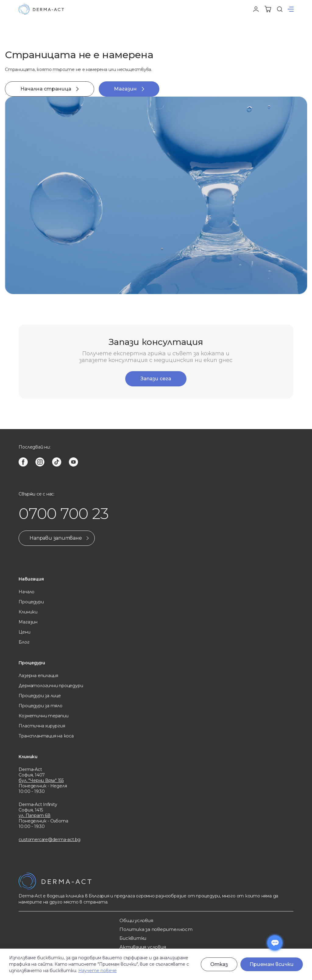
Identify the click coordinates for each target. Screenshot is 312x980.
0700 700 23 (64, 514)
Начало (27, 592)
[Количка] (268, 9)
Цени (24, 632)
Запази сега (156, 379)
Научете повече (97, 971)
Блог (24, 642)
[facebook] (23, 462)
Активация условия (143, 947)
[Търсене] (280, 9)
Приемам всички (272, 964)
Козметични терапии (43, 716)
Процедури (31, 602)
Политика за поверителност (156, 929)
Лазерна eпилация (38, 676)
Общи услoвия (136, 920)
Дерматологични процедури (51, 686)
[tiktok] (57, 462)
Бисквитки (133, 938)
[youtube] (73, 462)
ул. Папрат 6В (34, 815)
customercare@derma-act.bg (50, 840)
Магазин (129, 89)
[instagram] (40, 462)
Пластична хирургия (42, 726)
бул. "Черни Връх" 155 (41, 780)
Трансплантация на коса (46, 736)
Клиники (28, 612)
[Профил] (256, 9)
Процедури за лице (40, 696)
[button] (291, 9)
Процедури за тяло (40, 706)
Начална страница (50, 89)
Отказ (219, 964)
